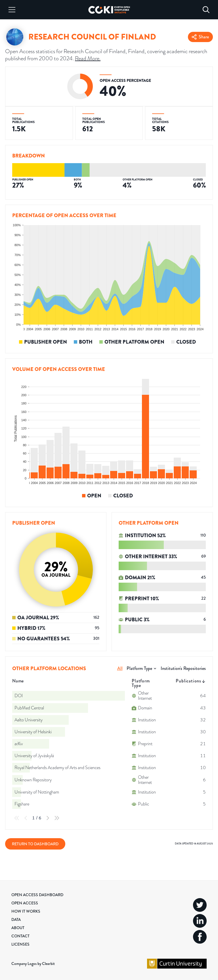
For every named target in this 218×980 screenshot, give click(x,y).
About (18, 928)
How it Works (26, 911)
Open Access (25, 903)
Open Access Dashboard (37, 895)
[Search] (206, 10)
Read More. (88, 58)
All (120, 668)
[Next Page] (48, 818)
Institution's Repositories (183, 668)
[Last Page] (57, 818)
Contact (20, 936)
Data (16, 919)
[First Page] (17, 818)
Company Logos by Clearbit (33, 964)
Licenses (20, 944)
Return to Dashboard (35, 844)
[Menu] (12, 10)
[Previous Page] (26, 818)
